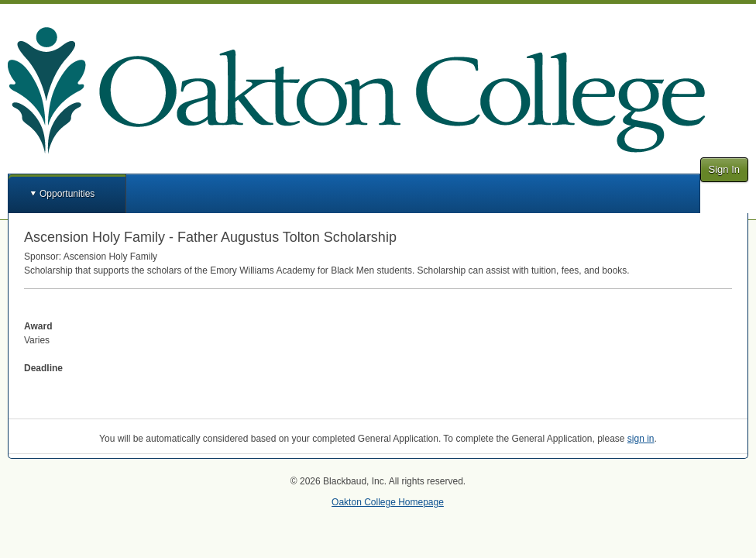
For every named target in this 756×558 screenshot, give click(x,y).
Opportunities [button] (67, 194)
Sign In (724, 169)
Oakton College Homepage (388, 502)
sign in (641, 439)
